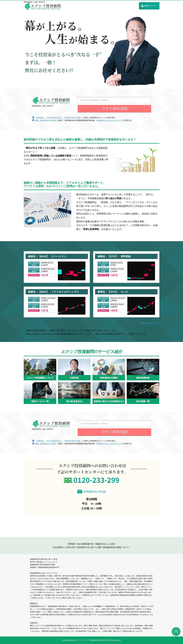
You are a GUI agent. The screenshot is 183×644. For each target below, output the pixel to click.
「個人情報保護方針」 (54, 118)
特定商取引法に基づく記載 (89, 547)
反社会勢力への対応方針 (64, 547)
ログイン (127, 547)
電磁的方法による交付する (109, 120)
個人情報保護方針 (86, 544)
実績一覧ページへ (149, 323)
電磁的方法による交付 (105, 544)
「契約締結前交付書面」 (73, 118)
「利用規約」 (40, 118)
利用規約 (72, 544)
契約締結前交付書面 (112, 547)
